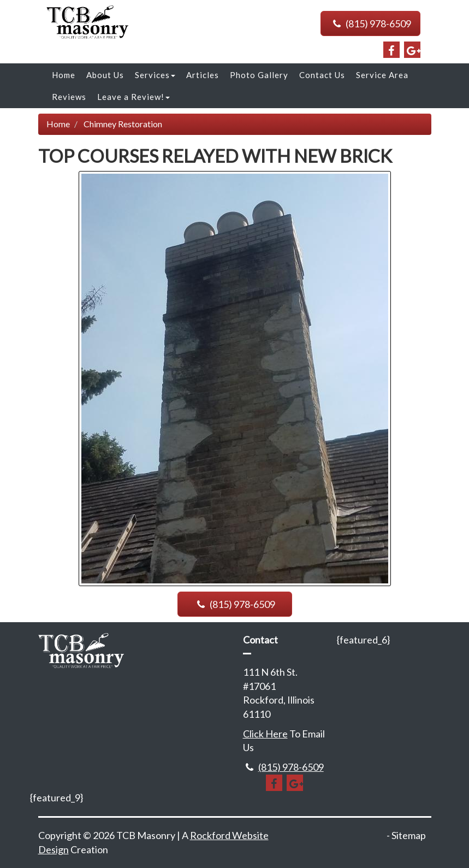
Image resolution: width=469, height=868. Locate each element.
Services (155, 75)
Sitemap (409, 835)
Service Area (382, 75)
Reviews (69, 97)
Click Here (265, 734)
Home (64, 75)
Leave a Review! (133, 97)
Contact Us (322, 75)
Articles (203, 75)
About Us (105, 75)
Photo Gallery (259, 75)
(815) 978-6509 (370, 23)
